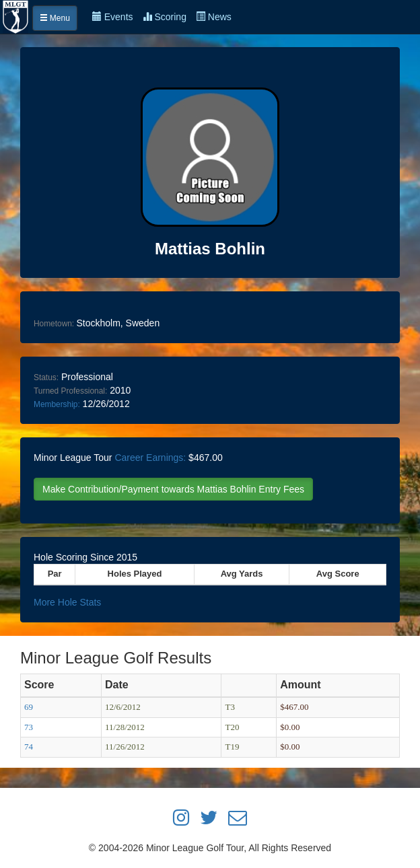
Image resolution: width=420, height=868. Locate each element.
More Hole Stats (67, 602)
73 (29, 727)
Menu (55, 18)
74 (29, 747)
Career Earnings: (150, 458)
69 (29, 707)
